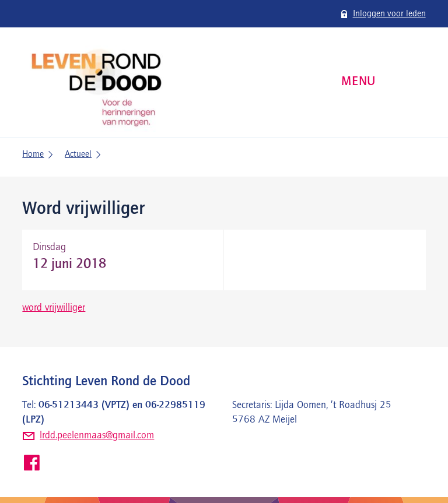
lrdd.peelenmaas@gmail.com (97, 435)
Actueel (78, 154)
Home (33, 154)
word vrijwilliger (54, 308)
